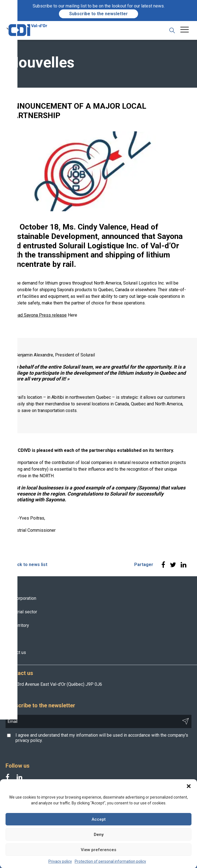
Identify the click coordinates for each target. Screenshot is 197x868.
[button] (189, 786)
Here (72, 316)
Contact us (16, 653)
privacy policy (29, 741)
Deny (99, 835)
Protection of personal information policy (110, 861)
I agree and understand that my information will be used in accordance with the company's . (102, 738)
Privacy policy (60, 861)
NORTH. (47, 476)
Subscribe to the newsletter (98, 14)
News (11, 639)
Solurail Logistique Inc (98, 246)
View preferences (98, 850)
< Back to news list (28, 565)
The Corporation (21, 599)
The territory (17, 626)
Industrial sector (21, 612)
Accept (99, 819)
